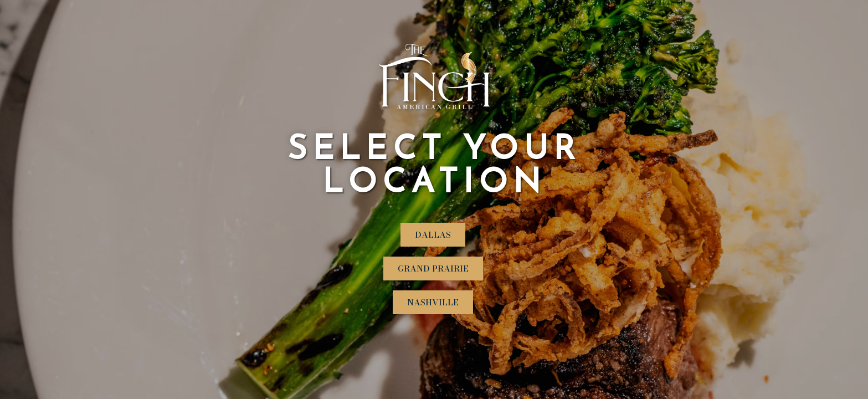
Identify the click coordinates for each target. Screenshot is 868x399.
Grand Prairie (433, 268)
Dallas (433, 235)
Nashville (433, 302)
